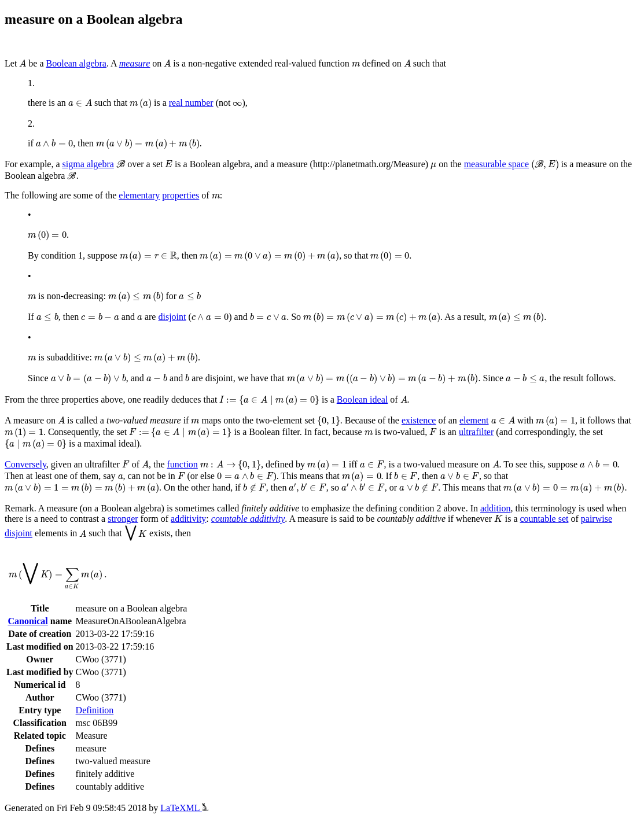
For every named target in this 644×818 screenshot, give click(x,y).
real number (191, 103)
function (183, 464)
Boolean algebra (76, 63)
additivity (188, 519)
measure (135, 63)
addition (495, 508)
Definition (95, 710)
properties (181, 195)
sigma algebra (88, 164)
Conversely (25, 464)
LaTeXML (184, 808)
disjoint (172, 317)
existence (419, 420)
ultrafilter (476, 432)
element (474, 420)
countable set (544, 519)
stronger (123, 519)
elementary (139, 195)
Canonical (27, 621)
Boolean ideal (362, 399)
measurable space (496, 164)
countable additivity (248, 519)
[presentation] (23, 63)
